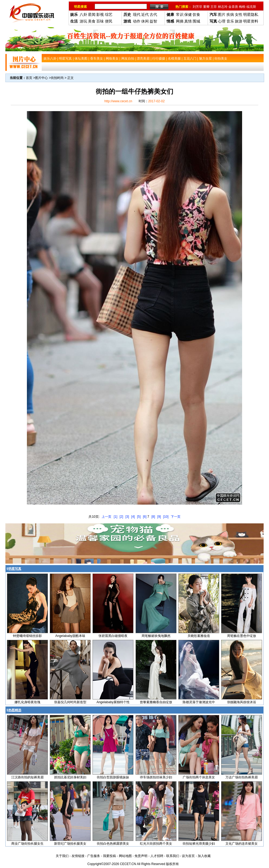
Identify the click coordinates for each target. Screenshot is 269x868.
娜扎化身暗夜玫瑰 (27, 702)
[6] (145, 517)
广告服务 (94, 856)
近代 (145, 14)
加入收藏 (204, 856)
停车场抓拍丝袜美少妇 (156, 777)
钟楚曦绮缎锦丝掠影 (27, 636)
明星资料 (251, 21)
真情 (188, 21)
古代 (153, 14)
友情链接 (78, 856)
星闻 (92, 14)
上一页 (107, 517)
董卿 (206, 7)
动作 (137, 21)
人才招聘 (157, 856)
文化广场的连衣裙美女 (242, 844)
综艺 (109, 14)
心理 (222, 21)
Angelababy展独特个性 (113, 702)
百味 (100, 21)
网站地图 (125, 856)
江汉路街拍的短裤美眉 (27, 777)
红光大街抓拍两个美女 (156, 844)
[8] (153, 517)
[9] (159, 517)
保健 (188, 14)
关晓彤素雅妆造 (199, 636)
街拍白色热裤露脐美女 (113, 844)
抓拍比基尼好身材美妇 (70, 777)
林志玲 (223, 7)
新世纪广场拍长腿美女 (70, 844)
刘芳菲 (197, 7)
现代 (137, 14)
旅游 (239, 21)
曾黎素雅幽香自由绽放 (156, 702)
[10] (166, 517)
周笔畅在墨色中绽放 (242, 636)
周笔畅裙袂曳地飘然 (156, 636)
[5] (139, 517)
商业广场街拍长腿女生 (27, 844)
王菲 (214, 7)
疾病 (230, 14)
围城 (196, 21)
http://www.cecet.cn (118, 101)
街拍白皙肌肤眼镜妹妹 (113, 777)
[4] (133, 517)
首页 (29, 78)
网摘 (180, 21)
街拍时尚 (57, 78)
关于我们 (62, 856)
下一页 (176, 517)
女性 (239, 14)
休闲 (145, 21)
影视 (100, 14)
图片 (222, 14)
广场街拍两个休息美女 (199, 777)
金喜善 (233, 7)
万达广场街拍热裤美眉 (242, 777)
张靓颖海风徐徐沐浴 (242, 702)
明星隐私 (251, 14)
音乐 (230, 21)
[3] (127, 517)
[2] (121, 517)
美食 (92, 21)
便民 (109, 21)
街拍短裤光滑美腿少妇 (199, 844)
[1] (116, 517)
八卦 (83, 14)
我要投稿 (109, 856)
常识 (180, 14)
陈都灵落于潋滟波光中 (199, 702)
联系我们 (173, 856)
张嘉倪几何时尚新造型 (70, 702)
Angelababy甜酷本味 (70, 636)
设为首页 (188, 856)
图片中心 (41, 78)
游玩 (83, 21)
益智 (153, 21)
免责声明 (141, 856)
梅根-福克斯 (247, 7)
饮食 (196, 14)
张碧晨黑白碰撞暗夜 (113, 636)
